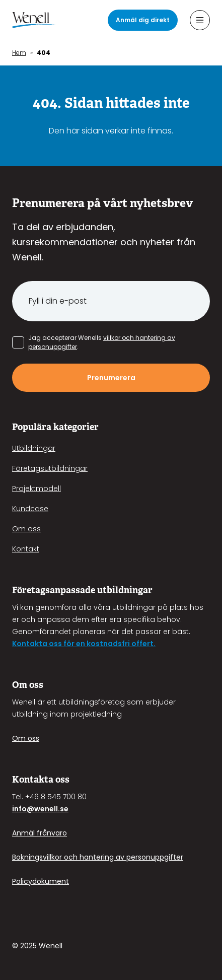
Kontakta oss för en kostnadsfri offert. (84, 644)
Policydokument (41, 881)
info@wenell (35, 809)
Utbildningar (34, 448)
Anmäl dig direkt (143, 20)
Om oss (26, 529)
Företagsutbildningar (50, 468)
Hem (19, 53)
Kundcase (30, 509)
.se (63, 809)
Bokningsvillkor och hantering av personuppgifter (98, 857)
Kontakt (26, 549)
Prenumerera (111, 378)
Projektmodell (36, 488)
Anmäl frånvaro (40, 833)
